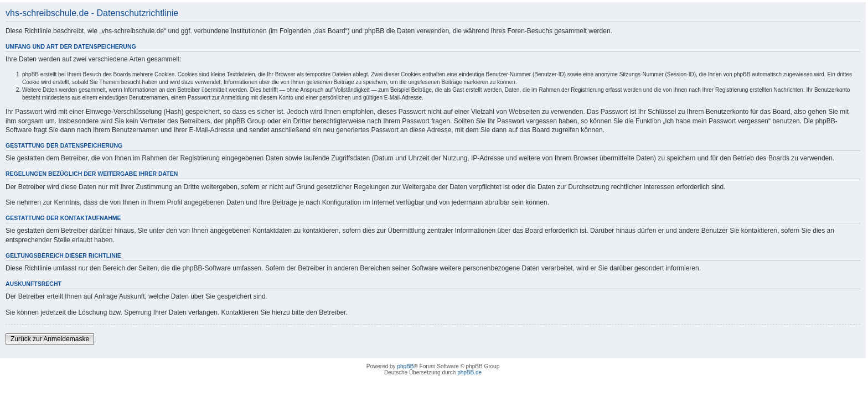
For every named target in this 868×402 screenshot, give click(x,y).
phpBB (405, 366)
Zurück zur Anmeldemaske (50, 339)
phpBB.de (469, 372)
